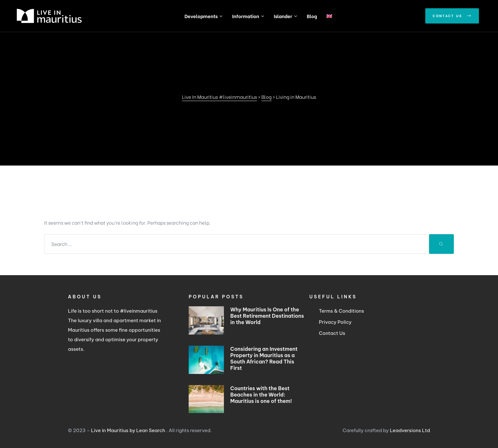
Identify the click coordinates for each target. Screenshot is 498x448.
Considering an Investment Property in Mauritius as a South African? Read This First (264, 358)
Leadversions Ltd (410, 430)
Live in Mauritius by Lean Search (129, 430)
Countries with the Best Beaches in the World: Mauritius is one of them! (261, 395)
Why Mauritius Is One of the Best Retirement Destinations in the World (267, 316)
